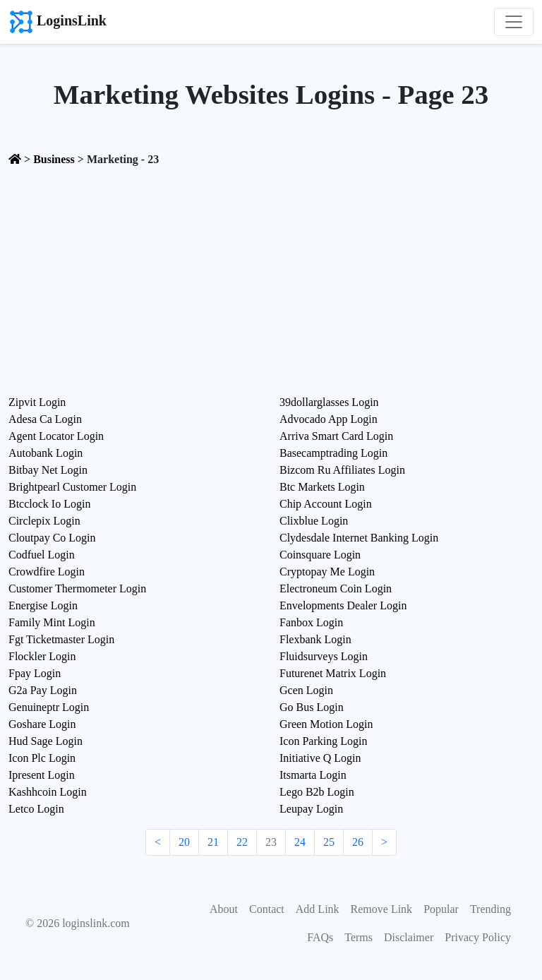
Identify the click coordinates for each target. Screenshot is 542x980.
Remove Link (382, 909)
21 (213, 842)
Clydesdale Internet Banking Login (359, 538)
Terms (359, 937)
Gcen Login (306, 690)
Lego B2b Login (317, 792)
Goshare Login (42, 724)
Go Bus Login (312, 707)
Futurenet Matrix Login (333, 673)
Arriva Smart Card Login (336, 436)
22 (242, 842)
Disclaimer (409, 937)
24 (300, 842)
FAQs (320, 937)
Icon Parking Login (323, 741)
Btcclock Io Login (49, 504)
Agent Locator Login (56, 436)
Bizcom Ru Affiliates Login (342, 470)
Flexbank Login (315, 639)
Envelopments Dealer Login (343, 605)
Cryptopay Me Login (327, 572)
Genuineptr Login (49, 707)
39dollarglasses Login (329, 402)
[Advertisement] (271, 277)
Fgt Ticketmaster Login (61, 639)
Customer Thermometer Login (77, 588)
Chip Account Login (326, 504)
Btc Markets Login (322, 487)
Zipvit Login (37, 402)
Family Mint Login (52, 622)
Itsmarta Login (313, 775)
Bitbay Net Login (48, 470)
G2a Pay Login (43, 690)
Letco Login (36, 809)
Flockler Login (42, 656)
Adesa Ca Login (45, 419)
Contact (267, 909)
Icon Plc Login (42, 758)
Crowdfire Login (47, 572)
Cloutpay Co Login (52, 538)
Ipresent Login (42, 775)
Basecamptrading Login (333, 453)
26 (358, 842)
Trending (490, 909)
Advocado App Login (329, 419)
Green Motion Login (326, 724)
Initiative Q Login (320, 758)
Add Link (318, 909)
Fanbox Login (311, 622)
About (224, 909)
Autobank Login (46, 453)
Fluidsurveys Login (324, 656)
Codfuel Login (42, 555)
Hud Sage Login (46, 741)
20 (184, 842)
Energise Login (43, 605)
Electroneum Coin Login (336, 588)
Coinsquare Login (320, 555)
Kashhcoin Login (48, 792)
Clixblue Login (314, 521)
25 (329, 842)
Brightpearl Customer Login (72, 487)
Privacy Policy (478, 937)
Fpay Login (35, 673)
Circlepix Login (44, 521)
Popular (441, 909)
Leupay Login (311, 809)
